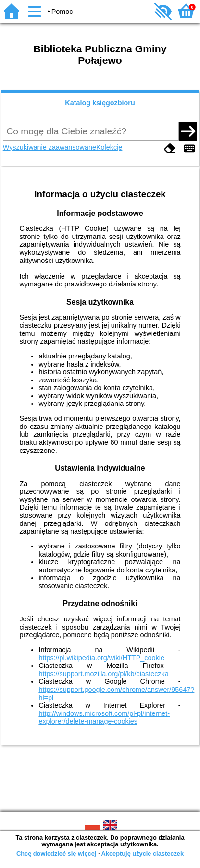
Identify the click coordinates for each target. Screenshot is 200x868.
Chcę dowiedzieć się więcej (56, 853)
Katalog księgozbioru (100, 103)
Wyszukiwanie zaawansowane (50, 147)
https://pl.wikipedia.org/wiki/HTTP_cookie (101, 658)
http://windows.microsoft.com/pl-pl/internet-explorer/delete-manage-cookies (104, 718)
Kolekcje (109, 147)
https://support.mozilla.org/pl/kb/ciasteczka (103, 674)
